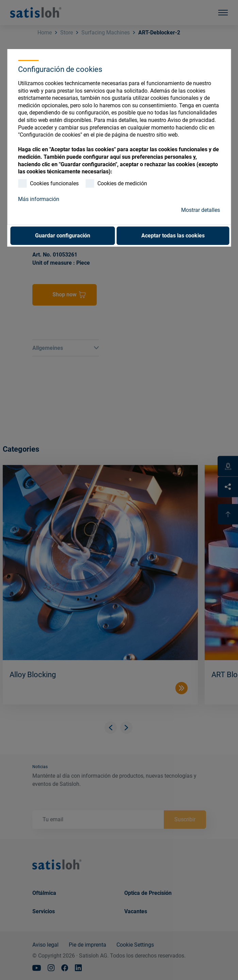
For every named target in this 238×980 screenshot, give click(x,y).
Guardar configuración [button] (63, 236)
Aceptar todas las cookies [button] (173, 236)
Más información (39, 199)
